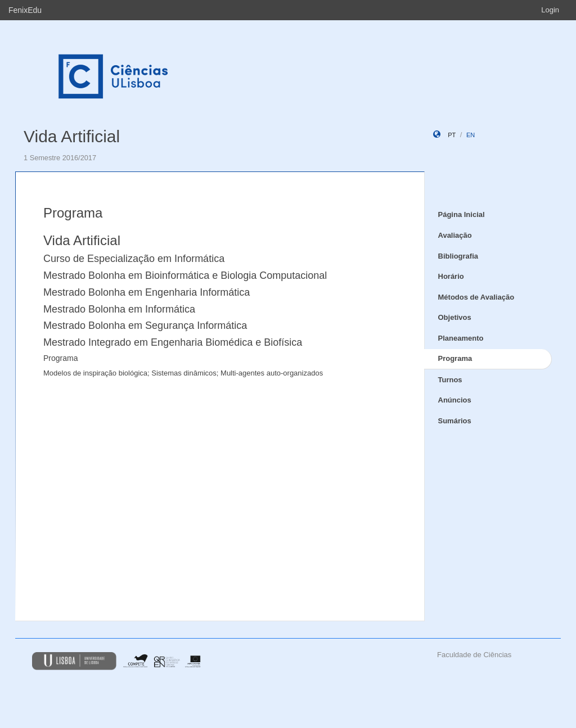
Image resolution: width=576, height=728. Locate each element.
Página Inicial (462, 214)
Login (550, 10)
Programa (455, 358)
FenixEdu (25, 10)
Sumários (455, 421)
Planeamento (461, 338)
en (471, 135)
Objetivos (455, 317)
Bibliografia (458, 256)
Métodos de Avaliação (476, 297)
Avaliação (455, 235)
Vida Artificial (72, 136)
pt (452, 135)
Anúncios (455, 400)
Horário (451, 276)
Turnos (450, 380)
